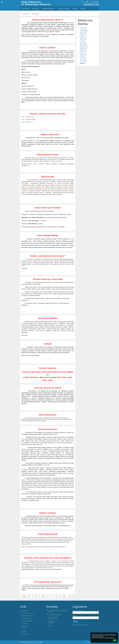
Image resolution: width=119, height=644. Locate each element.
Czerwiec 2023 (83, 51)
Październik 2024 (84, 31)
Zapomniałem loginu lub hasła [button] (80, 625)
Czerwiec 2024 (83, 35)
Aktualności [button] (36, 8)
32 (57, 597)
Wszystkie (82, 63)
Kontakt (24, 631)
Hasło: (74, 616)
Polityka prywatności (27, 621)
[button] (90, 2)
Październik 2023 (84, 47)
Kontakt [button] (75, 8)
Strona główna (26, 14)
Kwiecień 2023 (83, 54)
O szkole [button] (83, 8)
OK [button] (115, 640)
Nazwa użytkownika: (78, 610)
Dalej (65, 597)
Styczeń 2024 (83, 43)
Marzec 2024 (83, 40)
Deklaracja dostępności (28, 616)
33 (60, 597)
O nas (24, 629)
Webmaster (25, 610)
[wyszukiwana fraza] (91, 4)
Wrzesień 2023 (83, 48)
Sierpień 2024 (83, 34)
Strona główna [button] (26, 8)
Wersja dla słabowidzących (27, 642)
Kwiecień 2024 (83, 38)
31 (53, 597)
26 (36, 597)
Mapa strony (25, 626)
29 (46, 597)
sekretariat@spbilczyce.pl (55, 615)
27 (39, 597)
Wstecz (24, 597)
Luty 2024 (82, 41)
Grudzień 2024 (83, 28)
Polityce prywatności (110, 638)
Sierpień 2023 (83, 50)
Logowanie (96, 2)
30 (50, 597)
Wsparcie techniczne (27, 613)
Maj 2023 (82, 53)
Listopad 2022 (83, 62)
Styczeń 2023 (83, 59)
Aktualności (35, 14)
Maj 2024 (82, 37)
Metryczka (25, 623)
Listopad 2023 (83, 45)
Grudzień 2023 (83, 44)
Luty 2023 (82, 57)
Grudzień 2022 (83, 60)
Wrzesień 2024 (83, 32)
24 (29, 597)
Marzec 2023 (83, 56)
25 (32, 597)
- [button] (85, 2)
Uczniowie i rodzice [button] (64, 8)
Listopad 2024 (83, 29)
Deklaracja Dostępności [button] (48, 8)
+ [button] (82, 2)
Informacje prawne (27, 618)
